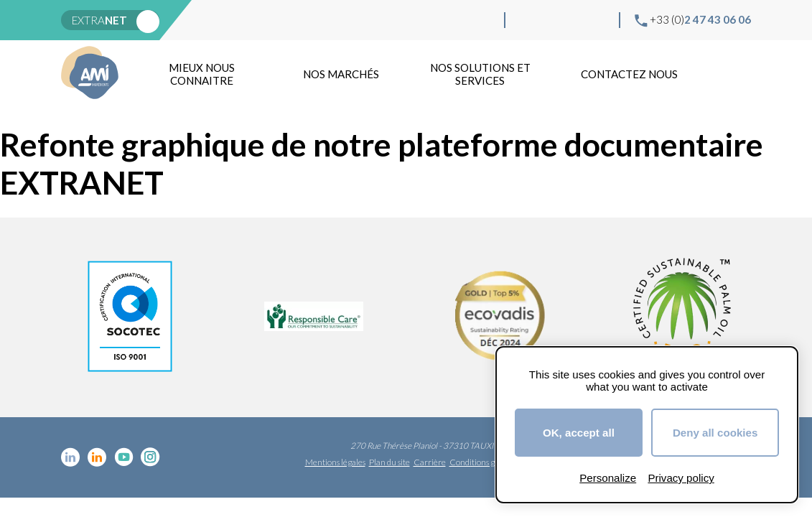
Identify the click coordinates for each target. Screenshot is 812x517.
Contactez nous (629, 74)
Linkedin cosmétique (528, 20)
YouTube (574, 20)
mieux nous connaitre (202, 74)
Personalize (608, 478)
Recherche (735, 74)
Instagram (597, 20)
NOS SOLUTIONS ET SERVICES (480, 74)
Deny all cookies (715, 433)
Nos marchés (341, 74)
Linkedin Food (551, 20)
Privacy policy (681, 478)
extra (99, 20)
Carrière (430, 462)
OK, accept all (579, 433)
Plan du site (389, 462)
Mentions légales (335, 462)
